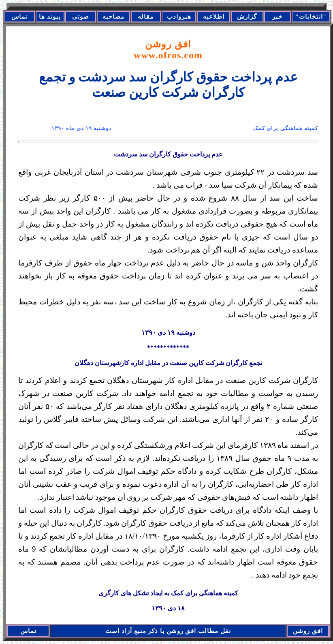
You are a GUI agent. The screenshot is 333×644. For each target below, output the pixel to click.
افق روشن (168, 50)
